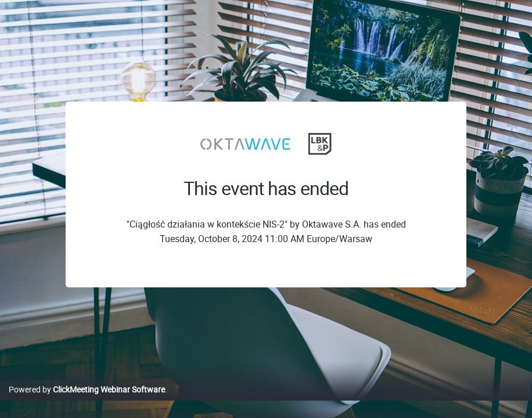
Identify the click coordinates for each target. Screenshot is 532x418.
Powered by (87, 401)
